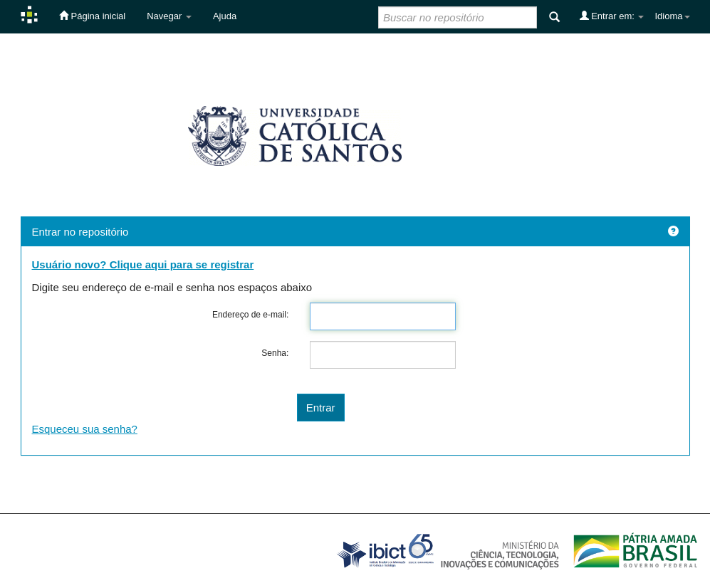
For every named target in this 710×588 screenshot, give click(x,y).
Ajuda (225, 16)
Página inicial (92, 16)
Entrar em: (612, 16)
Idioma (672, 16)
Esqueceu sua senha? (85, 429)
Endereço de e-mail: (250, 315)
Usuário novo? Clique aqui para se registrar (143, 264)
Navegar (169, 16)
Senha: (275, 353)
